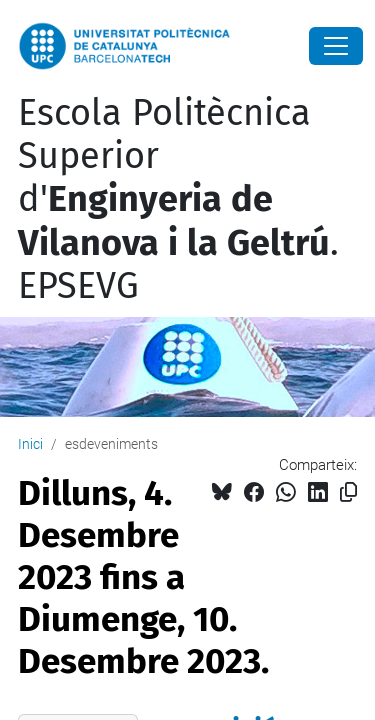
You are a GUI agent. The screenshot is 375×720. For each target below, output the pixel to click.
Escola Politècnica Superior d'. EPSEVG (178, 199)
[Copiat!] (348, 492)
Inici (30, 444)
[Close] (336, 46)
